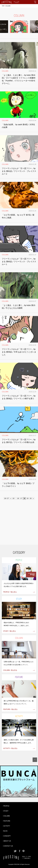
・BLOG (5, 831)
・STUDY (5, 811)
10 (13, 498)
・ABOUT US (6, 841)
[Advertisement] (19, 522)
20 (31, 498)
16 (18, 498)
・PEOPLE (6, 806)
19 (27, 498)
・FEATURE (6, 821)
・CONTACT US (7, 846)
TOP (3, 6)
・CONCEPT (6, 836)
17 (21, 498)
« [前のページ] (11, 498)
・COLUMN (6, 816)
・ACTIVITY (6, 826)
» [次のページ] (33, 498)
